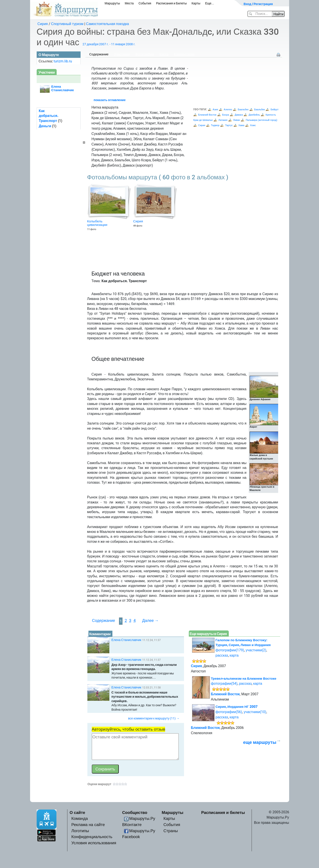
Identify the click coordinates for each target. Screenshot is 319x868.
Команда (80, 818)
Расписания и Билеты (171, 3)
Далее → (150, 620)
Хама (241, 125)
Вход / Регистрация (258, 4)
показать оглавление (110, 100)
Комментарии (184, 54)
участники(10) (255, 712)
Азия (215, 110)
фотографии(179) (230, 650)
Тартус (229, 125)
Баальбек (243, 110)
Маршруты (112, 3)
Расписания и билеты (223, 813)
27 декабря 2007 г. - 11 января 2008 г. (109, 44)
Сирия (43, 24)
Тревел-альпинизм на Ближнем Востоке (244, 679)
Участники (122, 54)
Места (129, 3)
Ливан (237, 120)
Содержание (99, 54)
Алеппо (228, 110)
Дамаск (239, 115)
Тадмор (215, 125)
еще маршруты (260, 742)
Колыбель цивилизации (97, 223)
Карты (196, 3)
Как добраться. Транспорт (49, 116)
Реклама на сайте (88, 825)
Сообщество (135, 813)
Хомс (253, 125)
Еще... (210, 3)
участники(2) (256, 650)
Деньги (45, 126)
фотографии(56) (229, 712)
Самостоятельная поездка (108, 24)
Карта (164, 54)
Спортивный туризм (67, 24)
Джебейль (254, 115)
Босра (226, 115)
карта (234, 655)
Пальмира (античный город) (261, 120)
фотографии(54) (224, 684)
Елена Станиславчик (126, 640)
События (145, 3)
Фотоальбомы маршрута (158, 177)
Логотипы (80, 831)
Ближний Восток (207, 115)
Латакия (223, 120)
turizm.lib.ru (63, 61)
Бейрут (274, 110)
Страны (171, 831)
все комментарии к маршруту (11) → (154, 718)
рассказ (222, 655)
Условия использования (94, 843)
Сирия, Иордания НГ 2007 (237, 707)
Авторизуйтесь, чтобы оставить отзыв (129, 729)
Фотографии (145, 54)
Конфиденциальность (92, 837)
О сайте (77, 813)
